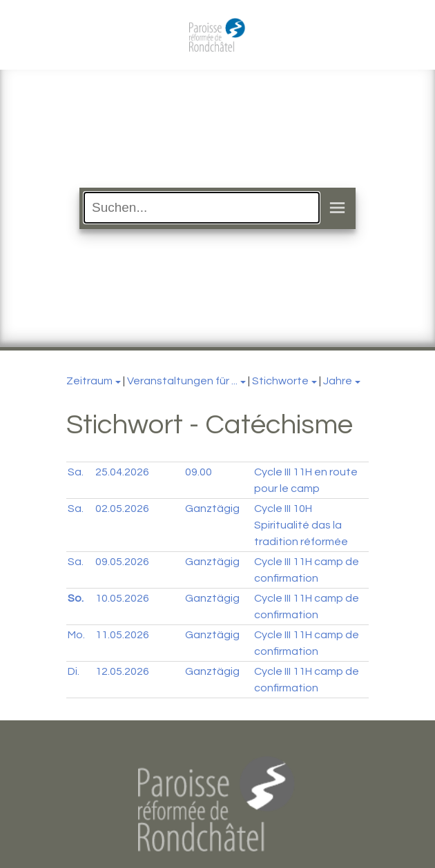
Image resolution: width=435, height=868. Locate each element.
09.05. (122, 562)
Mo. (76, 635)
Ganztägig (212, 509)
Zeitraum (89, 381)
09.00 (199, 472)
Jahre (338, 381)
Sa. (76, 472)
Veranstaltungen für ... (182, 381)
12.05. (122, 671)
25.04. (122, 472)
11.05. (122, 635)
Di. (74, 671)
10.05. (122, 598)
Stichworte (280, 381)
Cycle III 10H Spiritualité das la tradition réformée (301, 525)
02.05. (122, 509)
